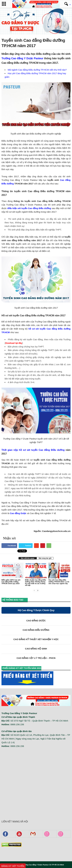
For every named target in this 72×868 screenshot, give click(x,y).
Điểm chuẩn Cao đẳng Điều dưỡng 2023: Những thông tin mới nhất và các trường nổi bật (36, 583)
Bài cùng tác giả (45, 558)
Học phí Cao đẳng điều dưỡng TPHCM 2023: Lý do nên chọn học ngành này (59, 582)
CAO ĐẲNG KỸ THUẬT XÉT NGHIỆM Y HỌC (36, 639)
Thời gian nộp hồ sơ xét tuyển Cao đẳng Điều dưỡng (33, 450)
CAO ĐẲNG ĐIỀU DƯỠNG (36, 630)
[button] (67, 4)
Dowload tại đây (14, 343)
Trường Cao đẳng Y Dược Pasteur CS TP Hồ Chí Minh (43, 865)
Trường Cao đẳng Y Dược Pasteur (22, 58)
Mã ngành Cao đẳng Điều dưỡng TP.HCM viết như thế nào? (37, 70)
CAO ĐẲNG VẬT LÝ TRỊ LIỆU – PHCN (36, 658)
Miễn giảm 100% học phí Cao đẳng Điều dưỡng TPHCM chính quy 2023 (11, 582)
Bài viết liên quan (28, 558)
